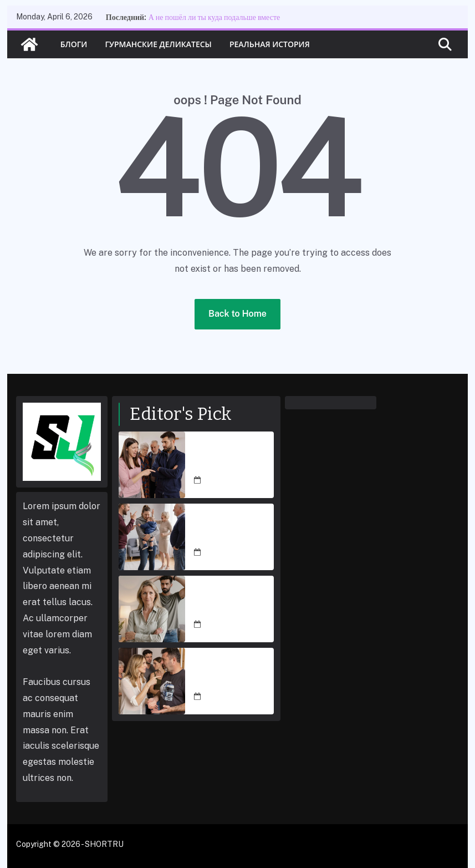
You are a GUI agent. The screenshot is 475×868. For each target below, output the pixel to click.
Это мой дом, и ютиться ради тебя (225, 674)
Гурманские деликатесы (158, 44)
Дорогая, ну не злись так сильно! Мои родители (233, 530)
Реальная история (270, 44)
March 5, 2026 (230, 480)
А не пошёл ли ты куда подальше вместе (214, 17)
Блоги (74, 44)
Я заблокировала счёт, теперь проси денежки (231, 602)
